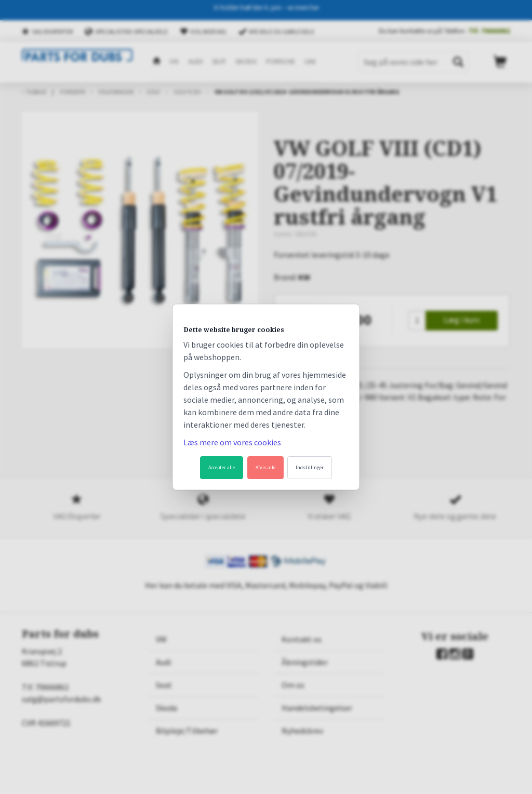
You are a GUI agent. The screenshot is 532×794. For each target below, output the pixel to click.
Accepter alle (222, 467)
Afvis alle (265, 467)
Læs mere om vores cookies (232, 442)
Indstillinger (310, 467)
